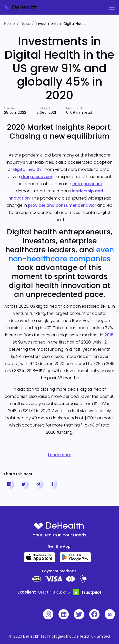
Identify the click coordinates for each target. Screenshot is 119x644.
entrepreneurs (87, 184)
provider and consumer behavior (62, 205)
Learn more (60, 455)
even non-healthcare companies (61, 254)
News (25, 24)
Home (9, 24)
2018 (109, 335)
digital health (27, 169)
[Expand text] (91, 24)
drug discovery (37, 177)
